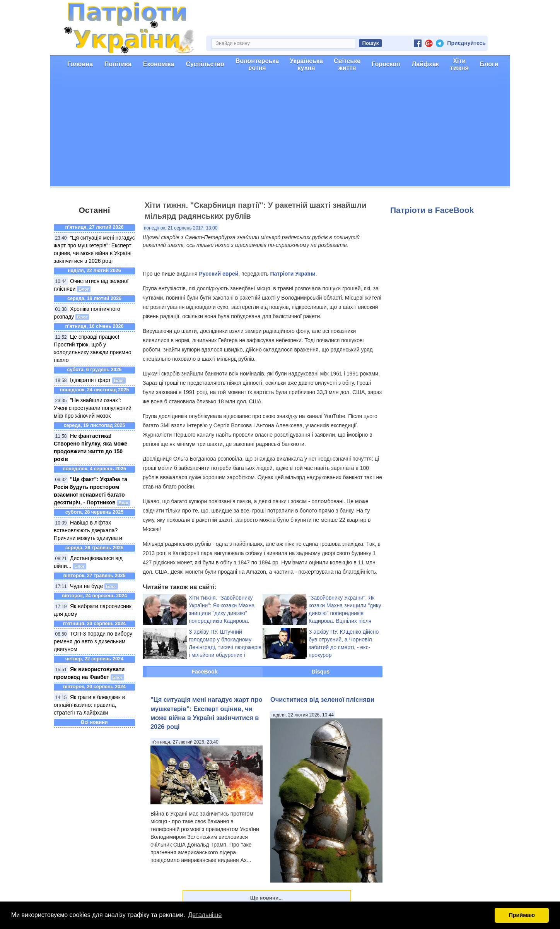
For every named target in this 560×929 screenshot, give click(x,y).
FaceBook (205, 672)
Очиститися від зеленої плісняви (322, 699)
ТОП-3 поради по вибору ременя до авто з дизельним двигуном (93, 641)
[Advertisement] (280, 132)
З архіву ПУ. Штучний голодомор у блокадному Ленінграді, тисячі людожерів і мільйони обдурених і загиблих (225, 647)
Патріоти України (293, 274)
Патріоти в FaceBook (432, 210)
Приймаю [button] (522, 915)
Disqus (321, 672)
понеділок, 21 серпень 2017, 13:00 (181, 228)
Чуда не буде (86, 586)
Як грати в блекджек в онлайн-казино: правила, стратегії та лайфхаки (89, 705)
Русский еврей (219, 274)
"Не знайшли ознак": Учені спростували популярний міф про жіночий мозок (93, 408)
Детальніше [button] (205, 915)
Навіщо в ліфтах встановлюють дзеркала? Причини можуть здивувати (88, 530)
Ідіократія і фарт (90, 380)
